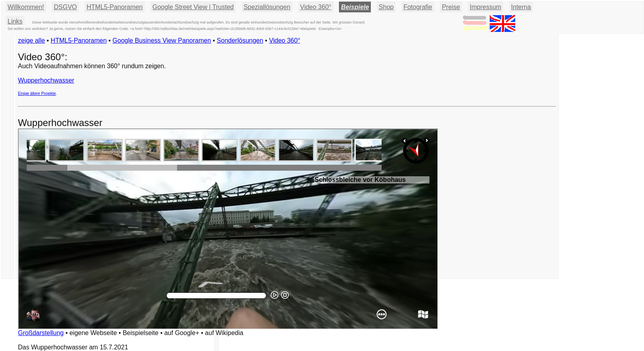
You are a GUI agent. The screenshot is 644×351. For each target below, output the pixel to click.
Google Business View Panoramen (162, 40)
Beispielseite (141, 333)
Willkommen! (26, 7)
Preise (451, 7)
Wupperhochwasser (46, 80)
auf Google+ (182, 333)
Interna (521, 7)
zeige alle (32, 40)
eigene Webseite (93, 333)
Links (15, 21)
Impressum (485, 7)
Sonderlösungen (240, 40)
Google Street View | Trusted (193, 7)
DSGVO (65, 7)
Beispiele (355, 7)
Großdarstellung (41, 333)
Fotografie (418, 7)
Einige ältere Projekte (37, 94)
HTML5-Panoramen (115, 7)
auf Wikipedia (224, 333)
